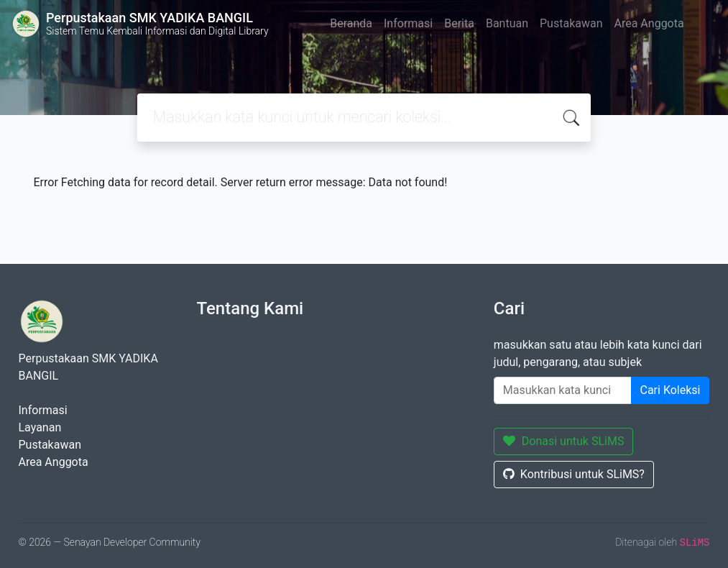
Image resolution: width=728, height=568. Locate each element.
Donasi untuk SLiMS (564, 441)
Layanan (40, 427)
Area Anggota (649, 23)
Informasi (408, 23)
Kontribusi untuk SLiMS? (574, 474)
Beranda (351, 23)
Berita (459, 23)
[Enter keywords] (563, 390)
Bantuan (507, 23)
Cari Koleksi (671, 390)
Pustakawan (571, 23)
